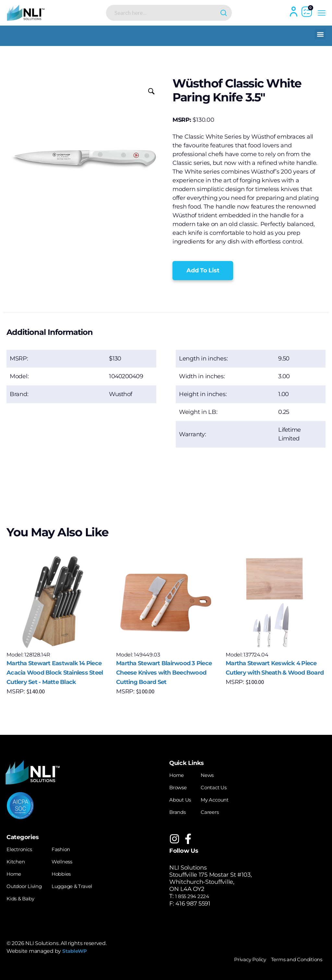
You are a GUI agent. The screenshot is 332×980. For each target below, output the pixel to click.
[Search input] (164, 13)
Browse (180, 787)
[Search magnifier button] (214, 13)
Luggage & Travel (83, 884)
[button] (320, 34)
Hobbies (71, 872)
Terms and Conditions (291, 959)
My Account (222, 799)
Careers (216, 811)
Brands (179, 811)
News (213, 775)
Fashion (70, 848)
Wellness (71, 860)
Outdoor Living (28, 884)
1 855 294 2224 (195, 896)
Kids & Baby (24, 896)
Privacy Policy (236, 959)
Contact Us (221, 787)
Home (178, 775)
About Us (182, 799)
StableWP (77, 951)
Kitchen (18, 860)
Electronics (22, 848)
